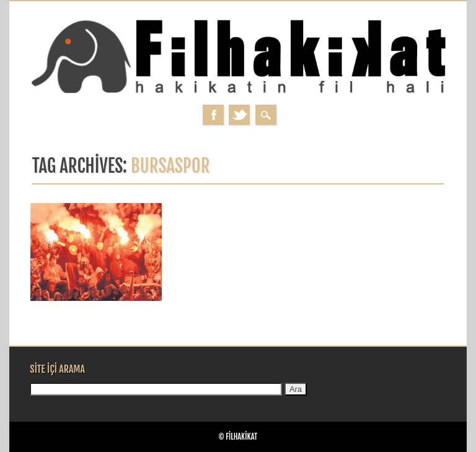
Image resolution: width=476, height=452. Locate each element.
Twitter (239, 115)
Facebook (213, 115)
